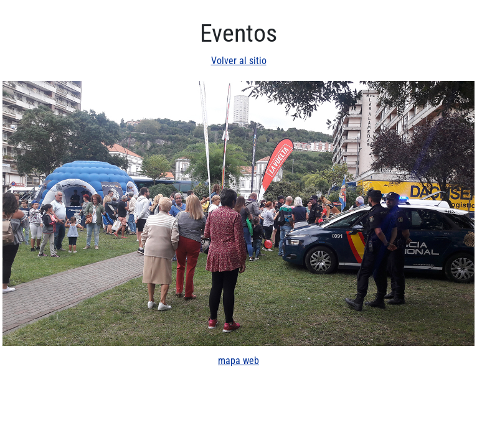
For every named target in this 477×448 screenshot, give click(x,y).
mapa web (238, 361)
